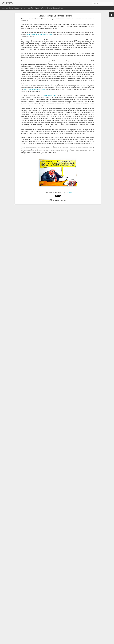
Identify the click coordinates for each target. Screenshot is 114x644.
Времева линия (58, 8)
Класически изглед (7, 8)
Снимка (50, 8)
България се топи (49, 95)
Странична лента (40, 8)
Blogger (69, 192)
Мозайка (31, 8)
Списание (24, 8)
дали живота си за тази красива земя (39, 34)
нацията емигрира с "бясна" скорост (35, 90)
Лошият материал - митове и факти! (56, 16)
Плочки (17, 8)
